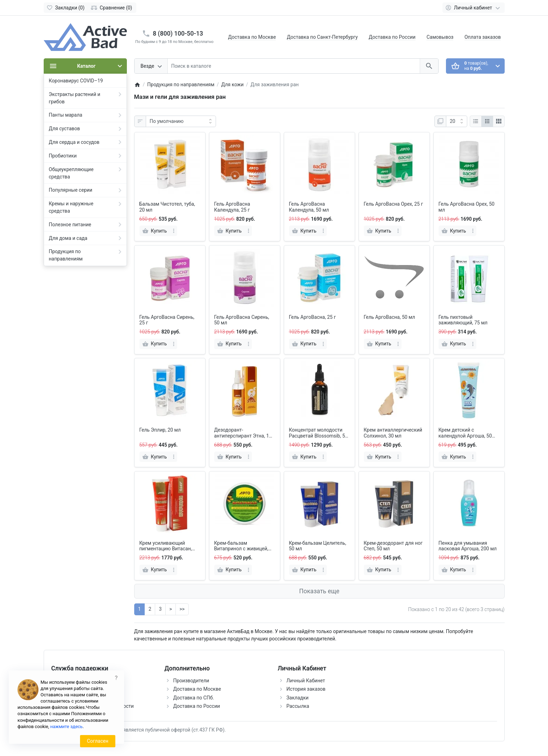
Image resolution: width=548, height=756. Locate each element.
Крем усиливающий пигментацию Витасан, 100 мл (166, 546)
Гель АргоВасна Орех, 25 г (394, 204)
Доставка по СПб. (194, 698)
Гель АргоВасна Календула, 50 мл (309, 207)
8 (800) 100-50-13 (178, 34)
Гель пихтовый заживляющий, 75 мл (463, 320)
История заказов (306, 689)
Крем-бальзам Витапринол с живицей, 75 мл (241, 546)
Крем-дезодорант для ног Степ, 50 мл (393, 546)
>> (182, 609)
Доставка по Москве (252, 37)
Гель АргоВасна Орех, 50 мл (467, 207)
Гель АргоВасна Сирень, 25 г (167, 320)
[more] (174, 231)
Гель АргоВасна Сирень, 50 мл (242, 320)
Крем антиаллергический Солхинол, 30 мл (393, 433)
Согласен (98, 741)
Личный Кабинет (306, 681)
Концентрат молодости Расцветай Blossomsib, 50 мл (318, 433)
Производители (191, 681)
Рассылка (298, 706)
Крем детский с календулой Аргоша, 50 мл (465, 433)
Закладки (298, 698)
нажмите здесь (67, 726)
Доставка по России (392, 37)
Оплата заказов (483, 37)
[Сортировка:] (181, 122)
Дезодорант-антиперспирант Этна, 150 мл (244, 433)
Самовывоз (440, 37)
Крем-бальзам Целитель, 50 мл (318, 546)
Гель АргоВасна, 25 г (312, 317)
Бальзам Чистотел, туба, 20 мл (167, 207)
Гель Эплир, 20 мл (160, 430)
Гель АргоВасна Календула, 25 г (232, 207)
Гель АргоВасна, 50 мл (390, 317)
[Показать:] (457, 122)
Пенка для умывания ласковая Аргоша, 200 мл (468, 546)
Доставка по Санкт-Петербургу (322, 37)
